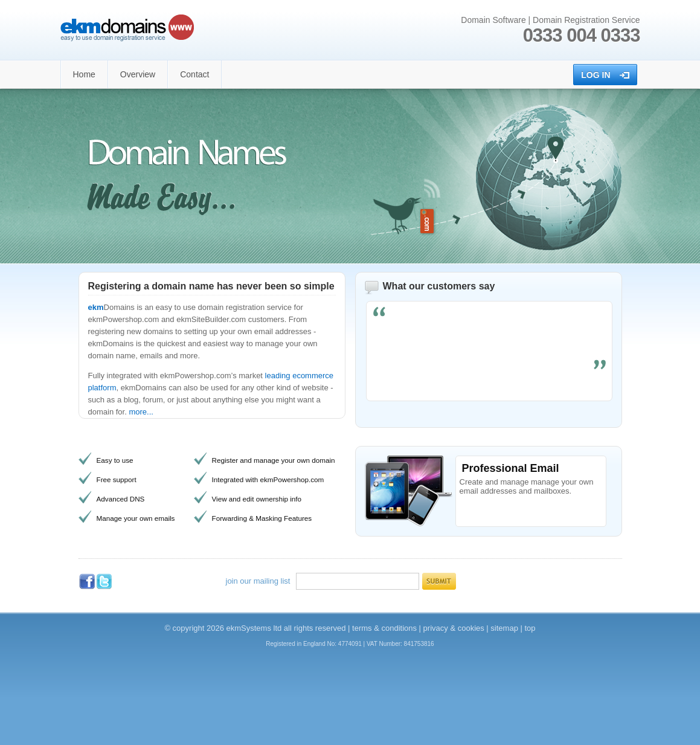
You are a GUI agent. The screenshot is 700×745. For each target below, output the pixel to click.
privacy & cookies (454, 628)
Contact (194, 74)
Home (84, 74)
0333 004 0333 (582, 35)
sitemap (504, 628)
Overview (138, 74)
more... (141, 412)
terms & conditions (384, 628)
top (530, 628)
